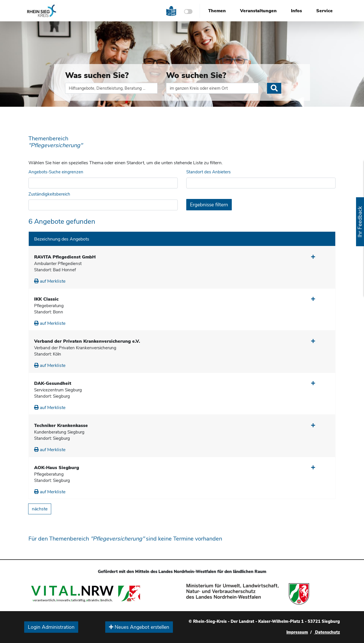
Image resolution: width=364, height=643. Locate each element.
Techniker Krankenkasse (61, 426)
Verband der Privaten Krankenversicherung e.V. (87, 341)
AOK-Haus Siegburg (57, 468)
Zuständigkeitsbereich (49, 194)
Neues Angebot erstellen (139, 627)
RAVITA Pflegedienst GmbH (65, 257)
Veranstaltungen (258, 11)
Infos (296, 11)
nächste (40, 509)
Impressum (297, 632)
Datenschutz (327, 632)
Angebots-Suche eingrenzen (56, 172)
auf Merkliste (50, 281)
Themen (217, 11)
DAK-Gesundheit (53, 383)
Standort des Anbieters (208, 172)
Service (324, 11)
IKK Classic (46, 299)
